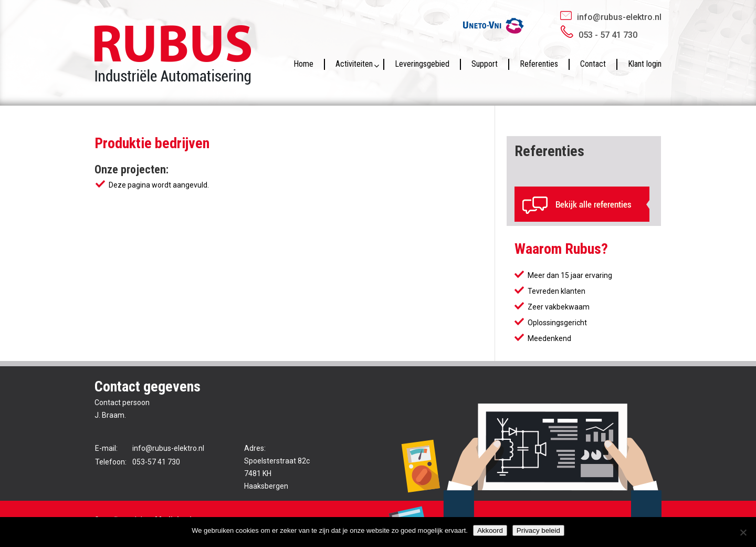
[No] (743, 532)
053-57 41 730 (156, 462)
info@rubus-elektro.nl (619, 17)
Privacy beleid (538, 530)
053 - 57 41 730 (608, 35)
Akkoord (490, 530)
